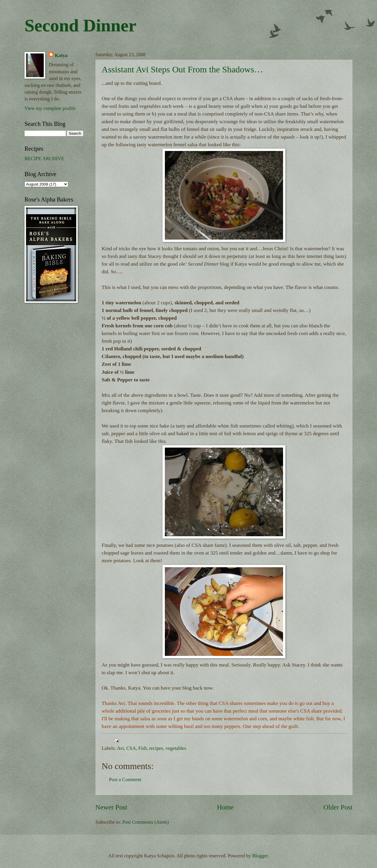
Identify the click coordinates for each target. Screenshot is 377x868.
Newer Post (111, 807)
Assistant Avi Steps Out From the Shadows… (182, 69)
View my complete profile (50, 108)
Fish (143, 748)
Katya (61, 55)
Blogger (260, 856)
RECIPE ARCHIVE (44, 159)
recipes (156, 748)
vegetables (176, 748)
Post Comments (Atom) (146, 822)
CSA (131, 748)
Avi (121, 748)
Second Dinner (80, 25)
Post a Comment (125, 780)
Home (225, 807)
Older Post (338, 807)
